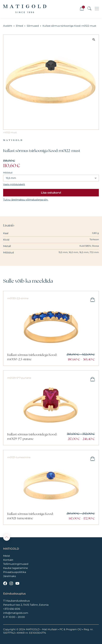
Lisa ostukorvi (51, 193)
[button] (94, 39)
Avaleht (8, 26)
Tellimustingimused (16, 564)
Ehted (19, 26)
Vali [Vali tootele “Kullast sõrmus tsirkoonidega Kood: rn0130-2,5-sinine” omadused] (93, 300)
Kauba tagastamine (16, 568)
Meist (7, 556)
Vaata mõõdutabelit (14, 184)
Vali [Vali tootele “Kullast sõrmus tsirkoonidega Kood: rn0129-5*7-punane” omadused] (93, 379)
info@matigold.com (16, 613)
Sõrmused (33, 26)
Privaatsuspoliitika (15, 572)
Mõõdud (8, 173)
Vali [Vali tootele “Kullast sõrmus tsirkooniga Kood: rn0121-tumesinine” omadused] (93, 459)
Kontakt (8, 560)
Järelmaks (10, 576)
